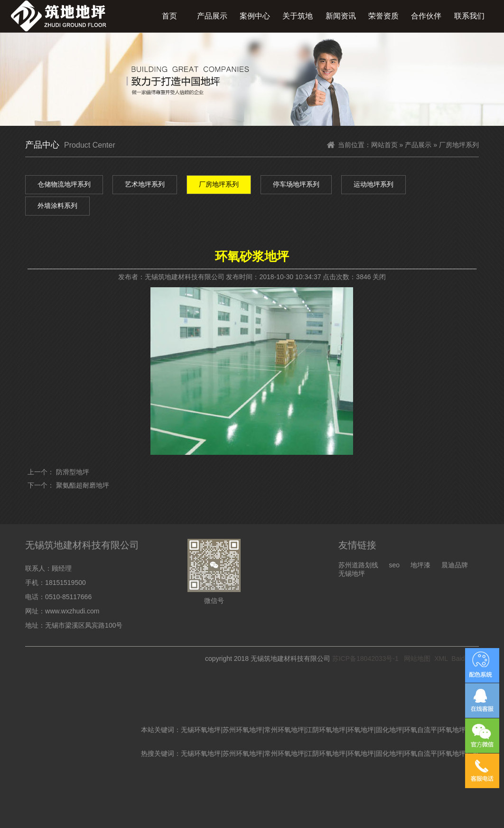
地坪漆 (420, 565)
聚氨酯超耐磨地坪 (83, 485)
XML (441, 659)
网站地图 (417, 659)
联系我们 (469, 16)
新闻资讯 (341, 16)
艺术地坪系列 (145, 184)
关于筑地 (298, 16)
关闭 (379, 277)
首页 (169, 16)
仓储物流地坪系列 (64, 184)
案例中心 (255, 16)
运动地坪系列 (373, 184)
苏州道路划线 (358, 565)
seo (394, 565)
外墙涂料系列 (57, 206)
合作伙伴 (426, 16)
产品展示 (212, 16)
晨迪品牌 (455, 565)
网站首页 (384, 145)
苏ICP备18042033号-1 (365, 659)
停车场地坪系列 (296, 184)
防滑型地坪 (73, 472)
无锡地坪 (352, 574)
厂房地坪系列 (219, 184)
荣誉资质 (383, 16)
